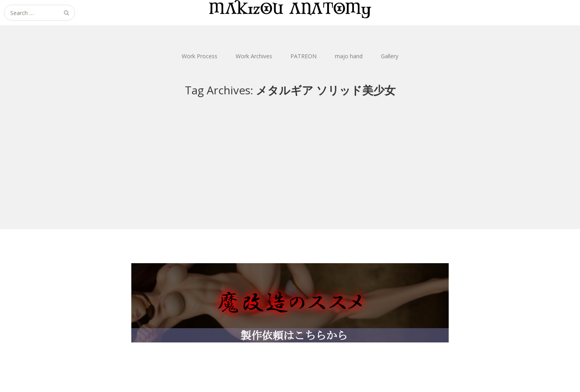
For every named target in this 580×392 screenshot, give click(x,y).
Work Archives (254, 56)
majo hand (349, 56)
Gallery (390, 56)
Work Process (200, 56)
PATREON (303, 56)
